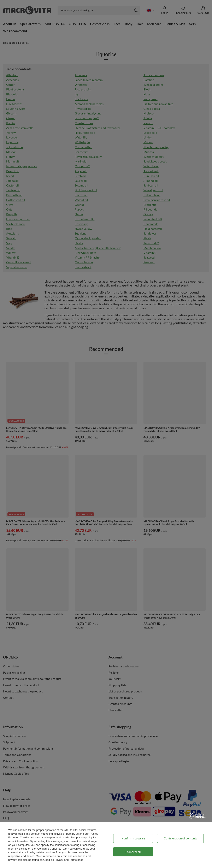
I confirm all (133, 852)
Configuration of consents (180, 838)
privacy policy (84, 837)
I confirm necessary (133, 838)
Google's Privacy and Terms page (63, 860)
